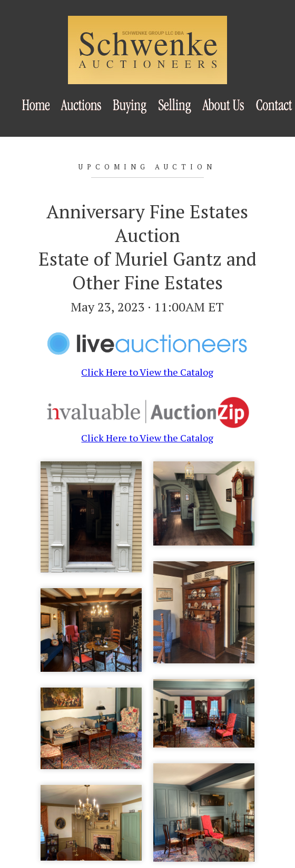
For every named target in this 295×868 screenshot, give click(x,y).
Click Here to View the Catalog (147, 366)
